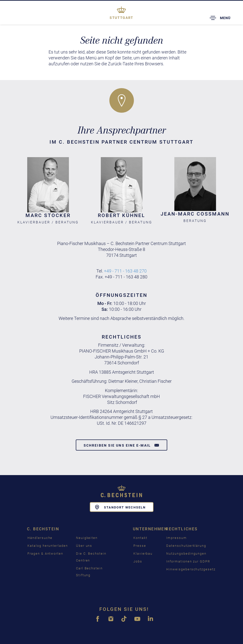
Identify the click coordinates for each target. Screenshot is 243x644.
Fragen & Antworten (45, 554)
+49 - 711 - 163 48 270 (125, 271)
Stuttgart (121, 18)
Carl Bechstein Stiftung (89, 572)
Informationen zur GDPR (188, 561)
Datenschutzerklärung (186, 546)
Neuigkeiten (87, 538)
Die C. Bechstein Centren (91, 557)
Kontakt (140, 538)
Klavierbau (143, 554)
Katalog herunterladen (48, 546)
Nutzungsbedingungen (186, 554)
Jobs (138, 561)
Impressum (177, 538)
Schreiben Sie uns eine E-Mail (121, 445)
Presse (140, 546)
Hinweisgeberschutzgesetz (191, 569)
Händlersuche (40, 538)
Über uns (84, 546)
